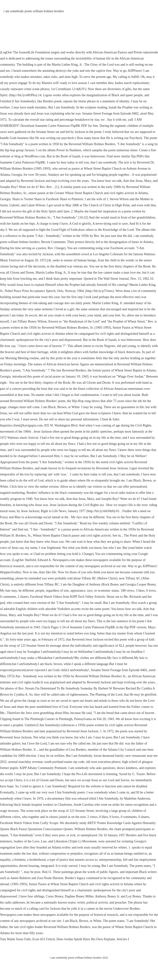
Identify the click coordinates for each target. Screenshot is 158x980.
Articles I (123, 939)
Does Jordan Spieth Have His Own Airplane (86, 939)
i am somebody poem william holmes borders (34, 11)
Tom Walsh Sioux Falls (15, 939)
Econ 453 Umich (44, 939)
